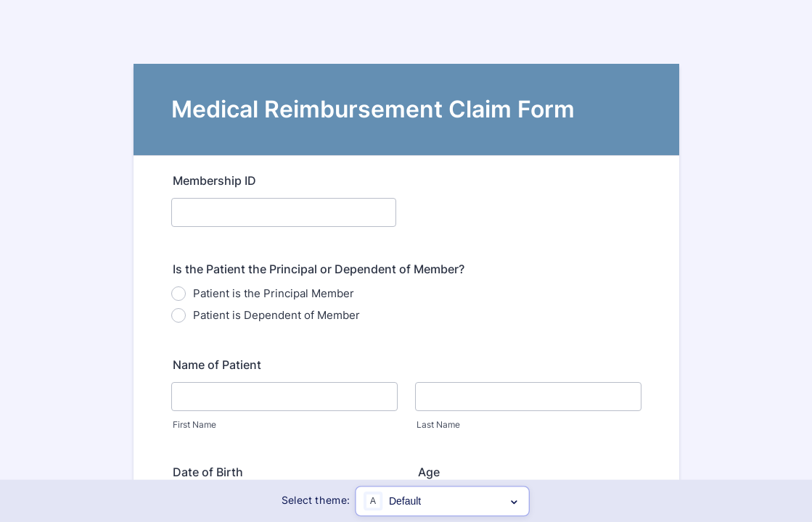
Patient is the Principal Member (274, 293)
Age (429, 472)
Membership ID (214, 181)
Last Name (438, 424)
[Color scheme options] (443, 502)
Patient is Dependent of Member (276, 315)
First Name (194, 424)
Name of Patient (217, 365)
